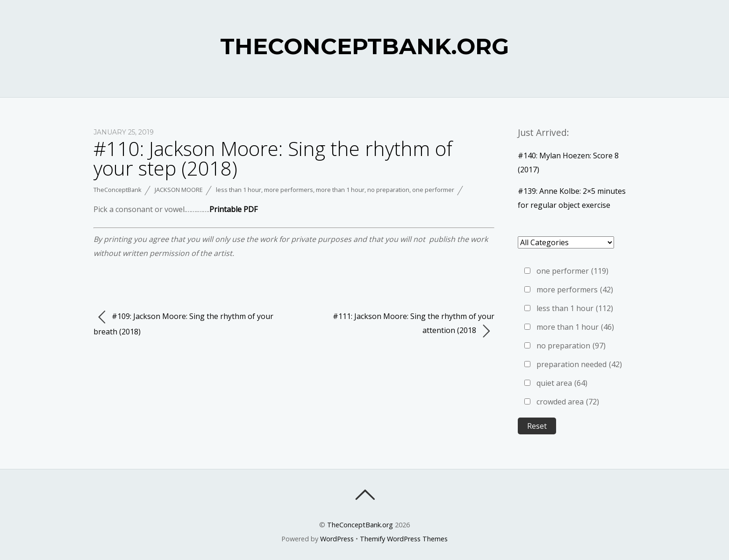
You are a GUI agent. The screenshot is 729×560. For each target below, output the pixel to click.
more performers (289, 190)
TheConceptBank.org (360, 525)
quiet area (562, 383)
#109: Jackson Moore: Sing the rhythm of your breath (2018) (183, 323)
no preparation (388, 190)
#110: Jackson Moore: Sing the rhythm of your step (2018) (273, 158)
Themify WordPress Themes (404, 539)
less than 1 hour (239, 190)
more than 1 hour (340, 190)
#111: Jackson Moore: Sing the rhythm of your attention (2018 (414, 325)
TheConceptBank (118, 190)
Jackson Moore (179, 190)
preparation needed (579, 364)
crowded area (568, 402)
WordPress (337, 539)
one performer (433, 190)
